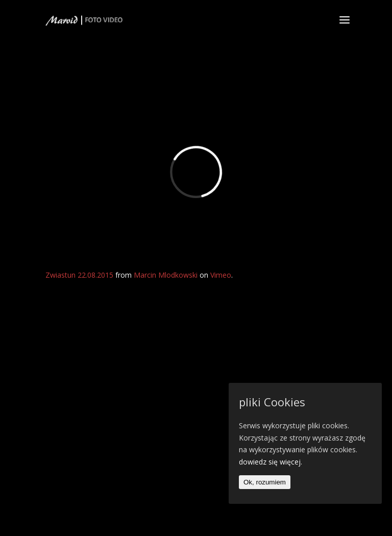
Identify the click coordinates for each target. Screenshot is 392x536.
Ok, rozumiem (265, 482)
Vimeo (221, 275)
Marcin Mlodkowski (166, 275)
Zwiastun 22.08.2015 (79, 275)
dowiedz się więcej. (271, 462)
